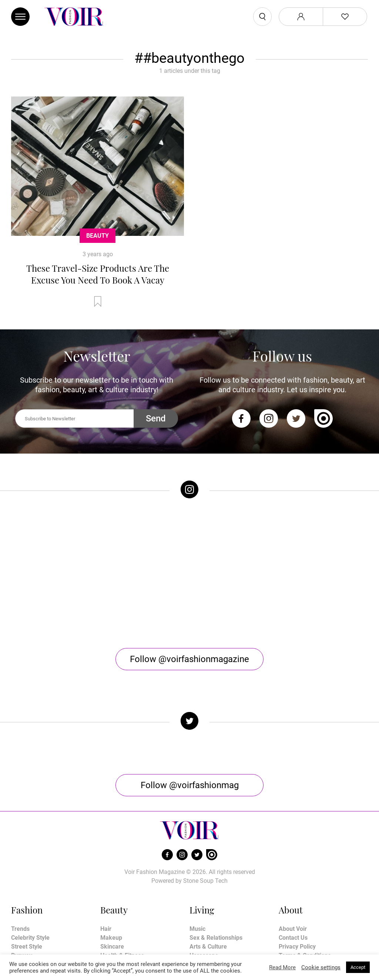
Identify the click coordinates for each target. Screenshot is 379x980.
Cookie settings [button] (321, 967)
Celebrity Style (30, 877)
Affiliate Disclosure (304, 904)
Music (197, 868)
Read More (282, 967)
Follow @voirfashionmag (190, 725)
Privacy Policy (297, 886)
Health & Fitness (122, 895)
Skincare (112, 886)
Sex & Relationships (216, 877)
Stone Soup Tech (205, 820)
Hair (106, 868)
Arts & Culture (208, 886)
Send (156, 418)
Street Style (27, 886)
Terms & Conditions (305, 895)
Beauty (98, 236)
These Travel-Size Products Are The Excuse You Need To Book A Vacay (98, 274)
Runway (22, 895)
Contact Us (293, 877)
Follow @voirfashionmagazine (189, 598)
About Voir (293, 868)
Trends (20, 868)
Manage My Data (301, 913)
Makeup (111, 877)
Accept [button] (358, 967)
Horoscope (204, 895)
